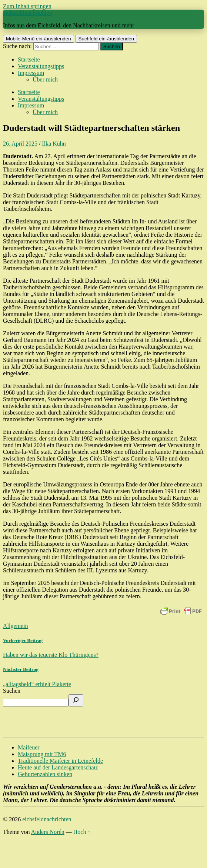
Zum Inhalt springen (27, 6)
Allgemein (16, 626)
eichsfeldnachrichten (27, 13)
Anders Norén (48, 832)
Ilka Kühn (54, 144)
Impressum (31, 73)
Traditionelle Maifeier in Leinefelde (60, 761)
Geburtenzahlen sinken (45, 774)
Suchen (12, 691)
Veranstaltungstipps (41, 66)
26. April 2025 (20, 144)
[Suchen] (76, 700)
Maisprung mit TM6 (42, 754)
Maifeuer (29, 747)
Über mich (45, 79)
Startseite (29, 59)
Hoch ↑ (82, 832)
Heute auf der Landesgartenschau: (58, 767)
